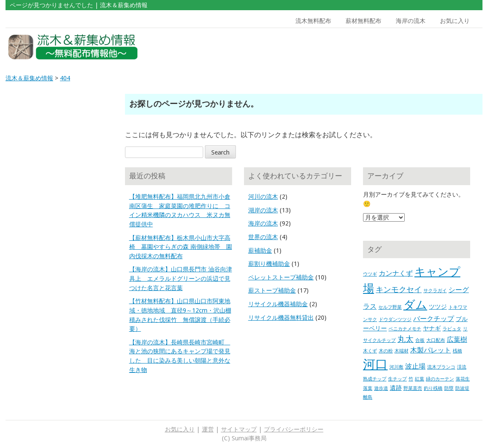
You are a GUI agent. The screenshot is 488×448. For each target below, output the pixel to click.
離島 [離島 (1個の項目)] (368, 397)
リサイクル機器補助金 (278, 304)
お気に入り (455, 21)
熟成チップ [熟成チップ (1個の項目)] (375, 379)
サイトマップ (239, 429)
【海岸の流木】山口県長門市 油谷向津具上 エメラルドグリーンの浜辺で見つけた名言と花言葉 (181, 278)
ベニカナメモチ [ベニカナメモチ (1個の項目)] (405, 329)
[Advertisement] (422, 47)
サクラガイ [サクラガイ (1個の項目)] (435, 291)
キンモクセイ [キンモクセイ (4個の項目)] (399, 290)
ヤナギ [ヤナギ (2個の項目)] (432, 328)
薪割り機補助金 (269, 264)
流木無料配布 (313, 21)
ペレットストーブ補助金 (281, 277)
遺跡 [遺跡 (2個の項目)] (396, 388)
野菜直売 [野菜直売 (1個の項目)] (413, 388)
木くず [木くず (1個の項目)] (370, 351)
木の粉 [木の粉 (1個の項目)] (386, 351)
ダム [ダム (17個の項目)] (415, 305)
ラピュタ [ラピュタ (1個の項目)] (452, 329)
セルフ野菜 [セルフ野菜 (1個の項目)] (390, 307)
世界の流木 (263, 237)
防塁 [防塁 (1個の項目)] (449, 388)
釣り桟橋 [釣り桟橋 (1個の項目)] (433, 388)
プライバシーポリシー (294, 429)
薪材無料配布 (363, 21)
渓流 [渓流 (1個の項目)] (462, 367)
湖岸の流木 (263, 210)
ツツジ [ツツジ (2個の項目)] (438, 307)
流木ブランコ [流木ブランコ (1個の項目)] (441, 367)
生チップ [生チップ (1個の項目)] (397, 379)
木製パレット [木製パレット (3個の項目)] (431, 350)
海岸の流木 (411, 21)
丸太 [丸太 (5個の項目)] (406, 339)
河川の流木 (263, 197)
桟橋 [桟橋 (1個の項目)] (457, 351)
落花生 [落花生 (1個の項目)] (463, 379)
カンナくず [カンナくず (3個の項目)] (396, 273)
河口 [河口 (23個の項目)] (375, 364)
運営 (208, 429)
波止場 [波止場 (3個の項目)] (415, 366)
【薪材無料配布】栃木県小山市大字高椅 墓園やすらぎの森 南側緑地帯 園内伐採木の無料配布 (181, 247)
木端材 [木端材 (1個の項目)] (401, 351)
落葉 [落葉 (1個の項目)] (368, 388)
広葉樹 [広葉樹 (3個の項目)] (457, 340)
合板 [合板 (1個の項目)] (420, 340)
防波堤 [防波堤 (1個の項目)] (462, 388)
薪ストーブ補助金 (272, 290)
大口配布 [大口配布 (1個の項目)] (436, 340)
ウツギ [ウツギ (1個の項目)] (370, 274)
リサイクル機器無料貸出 (281, 318)
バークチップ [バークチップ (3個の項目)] (434, 319)
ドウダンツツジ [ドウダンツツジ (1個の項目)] (395, 320)
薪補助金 (260, 251)
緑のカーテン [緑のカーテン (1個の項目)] (440, 379)
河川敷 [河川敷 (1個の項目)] (396, 367)
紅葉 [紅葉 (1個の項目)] (420, 379)
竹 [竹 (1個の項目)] (411, 379)
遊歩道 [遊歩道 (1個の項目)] (381, 388)
